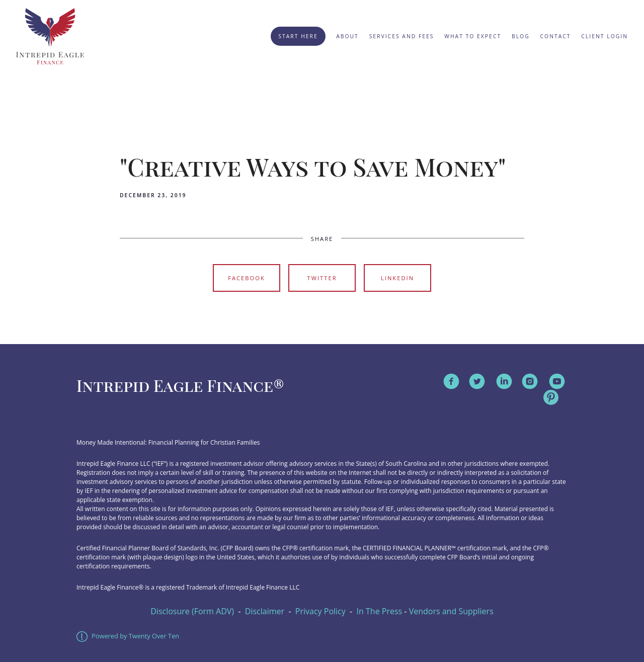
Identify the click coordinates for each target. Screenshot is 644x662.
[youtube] (557, 381)
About (347, 36)
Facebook (247, 278)
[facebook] (451, 381)
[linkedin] (504, 381)
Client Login (605, 36)
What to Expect (473, 36)
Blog (521, 36)
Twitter (322, 278)
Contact (556, 36)
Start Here (298, 36)
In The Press (380, 611)
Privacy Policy (320, 611)
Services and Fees (402, 36)
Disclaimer (265, 611)
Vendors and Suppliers (451, 611)
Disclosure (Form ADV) (192, 611)
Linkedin (397, 278)
